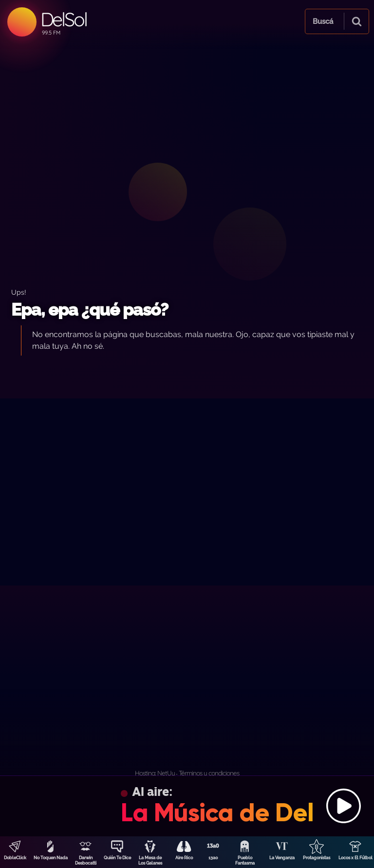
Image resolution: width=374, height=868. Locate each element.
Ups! (19, 292)
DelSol (64, 19)
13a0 (213, 858)
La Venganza (282, 858)
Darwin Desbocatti (86, 860)
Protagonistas (317, 858)
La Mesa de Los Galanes (150, 860)
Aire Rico (184, 858)
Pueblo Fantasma (245, 860)
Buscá (323, 21)
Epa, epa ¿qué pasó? (90, 310)
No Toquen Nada (51, 858)
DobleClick (15, 858)
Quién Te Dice (117, 858)
